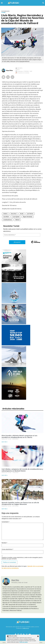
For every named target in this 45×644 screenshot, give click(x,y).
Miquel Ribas (9, 70)
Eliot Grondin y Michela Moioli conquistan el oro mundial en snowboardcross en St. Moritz (19, 436)
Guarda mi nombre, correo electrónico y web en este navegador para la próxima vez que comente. (22, 558)
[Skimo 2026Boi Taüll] (16, 345)
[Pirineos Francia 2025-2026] (14, 324)
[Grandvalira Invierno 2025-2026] (14, 282)
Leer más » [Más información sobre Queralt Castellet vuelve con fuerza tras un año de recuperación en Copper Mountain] (5, 509)
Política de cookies (24, 642)
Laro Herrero (30, 214)
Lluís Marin (6, 217)
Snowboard (5, 11)
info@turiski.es (26, 628)
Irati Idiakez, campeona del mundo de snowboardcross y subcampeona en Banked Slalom (22, 470)
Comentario (5, 522)
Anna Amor (14, 214)
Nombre (4, 543)
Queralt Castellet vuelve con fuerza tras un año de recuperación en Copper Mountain (20, 503)
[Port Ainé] (14, 303)
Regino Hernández (28, 217)
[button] (43, 3)
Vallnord (17, 220)
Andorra (5, 214)
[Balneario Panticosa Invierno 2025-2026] (14, 366)
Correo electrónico (7, 549)
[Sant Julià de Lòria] (14, 399)
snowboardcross (8, 220)
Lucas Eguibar (16, 217)
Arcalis (22, 214)
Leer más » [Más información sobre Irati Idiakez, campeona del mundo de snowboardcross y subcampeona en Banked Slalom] (5, 475)
